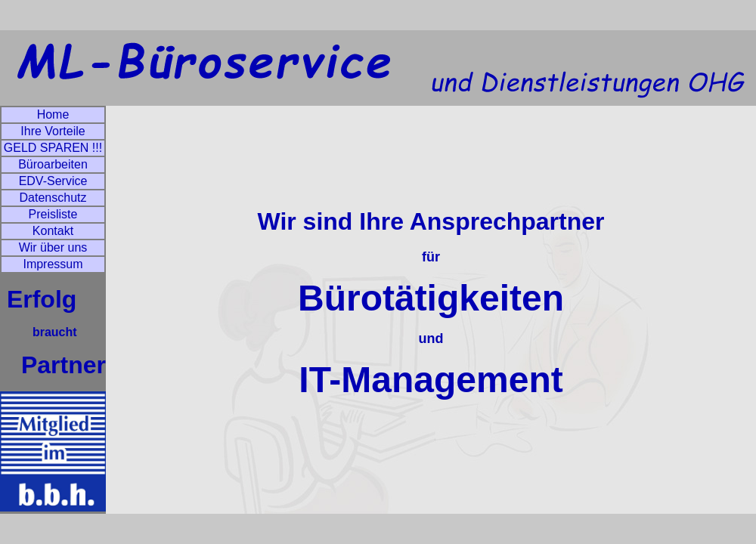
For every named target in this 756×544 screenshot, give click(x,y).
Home (53, 114)
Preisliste (53, 214)
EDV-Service (53, 181)
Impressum (53, 264)
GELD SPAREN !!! (53, 148)
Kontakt (53, 231)
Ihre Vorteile (53, 131)
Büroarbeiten (53, 164)
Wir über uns (53, 247)
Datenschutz (53, 198)
